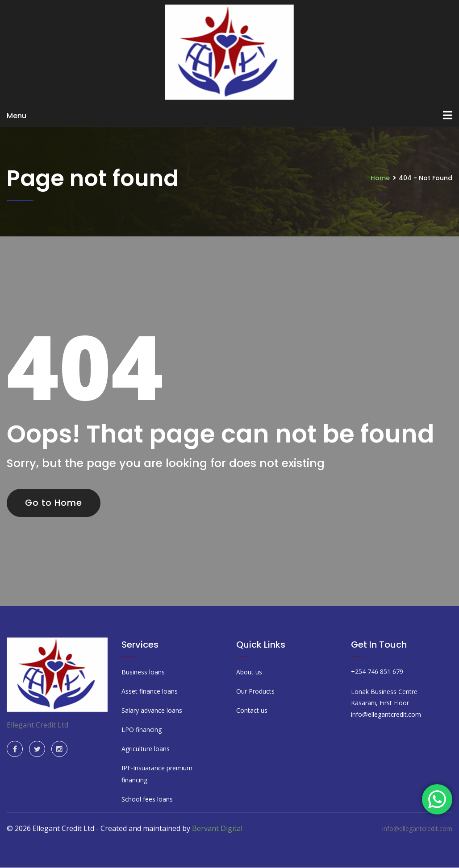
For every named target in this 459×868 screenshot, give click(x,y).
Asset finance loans (150, 691)
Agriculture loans (146, 749)
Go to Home (54, 503)
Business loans (143, 672)
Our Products (255, 691)
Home (380, 178)
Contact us (252, 710)
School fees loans (147, 799)
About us (249, 672)
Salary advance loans (152, 710)
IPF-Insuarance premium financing (157, 774)
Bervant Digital (217, 828)
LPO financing (142, 730)
